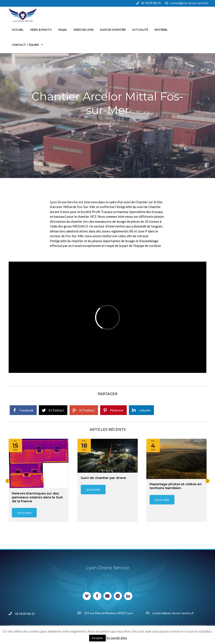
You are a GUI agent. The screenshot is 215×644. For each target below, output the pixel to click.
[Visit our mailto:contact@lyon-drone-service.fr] (107, 596)
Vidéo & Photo (41, 30)
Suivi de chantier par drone (103, 478)
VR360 (62, 30)
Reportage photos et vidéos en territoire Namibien (176, 486)
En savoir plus (117, 638)
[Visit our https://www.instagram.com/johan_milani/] (118, 596)
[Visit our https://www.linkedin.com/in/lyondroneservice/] (128, 596)
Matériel (161, 30)
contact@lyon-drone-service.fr (189, 3)
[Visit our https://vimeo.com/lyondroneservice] (87, 596)
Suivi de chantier (113, 30)
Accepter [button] (97, 638)
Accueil (18, 30)
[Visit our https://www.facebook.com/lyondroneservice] (97, 596)
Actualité (140, 30)
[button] (8, 481)
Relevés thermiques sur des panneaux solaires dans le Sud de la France (37, 497)
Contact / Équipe (29, 45)
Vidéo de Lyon (83, 30)
